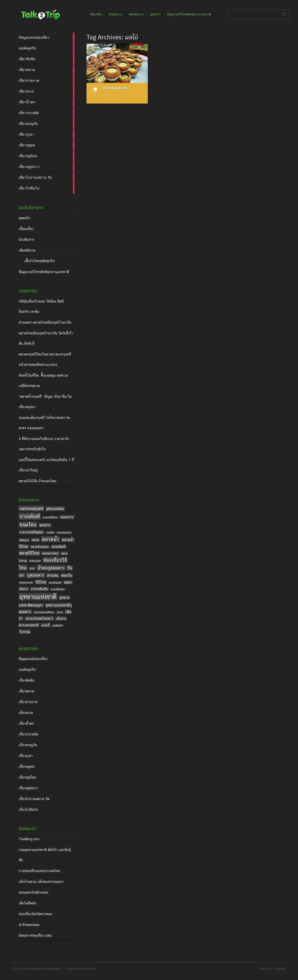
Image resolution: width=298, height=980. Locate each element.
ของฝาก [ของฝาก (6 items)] (45, 525)
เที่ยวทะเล (26, 713)
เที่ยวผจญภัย (28, 745)
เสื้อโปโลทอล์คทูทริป (40, 261)
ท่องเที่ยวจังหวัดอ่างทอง (35, 914)
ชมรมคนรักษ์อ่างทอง (33, 892)
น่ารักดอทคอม (29, 925)
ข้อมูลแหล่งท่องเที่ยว (33, 659)
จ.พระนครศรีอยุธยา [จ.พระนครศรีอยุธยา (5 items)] (31, 532)
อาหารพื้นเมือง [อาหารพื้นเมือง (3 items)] (58, 589)
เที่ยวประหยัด (28, 734)
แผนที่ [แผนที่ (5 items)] (45, 625)
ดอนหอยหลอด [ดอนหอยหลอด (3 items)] (64, 533)
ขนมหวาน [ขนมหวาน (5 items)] (67, 517)
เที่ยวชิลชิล (26, 680)
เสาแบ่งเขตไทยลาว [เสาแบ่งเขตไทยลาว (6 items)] (39, 618)
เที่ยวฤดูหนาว (28, 788)
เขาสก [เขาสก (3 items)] (60, 612)
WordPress (89, 969)
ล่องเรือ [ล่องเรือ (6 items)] (67, 575)
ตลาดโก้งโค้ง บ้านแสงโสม (37, 481)
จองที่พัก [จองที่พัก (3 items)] (50, 533)
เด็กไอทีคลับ (28, 903)
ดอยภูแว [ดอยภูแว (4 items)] (24, 540)
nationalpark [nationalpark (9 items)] (31, 508)
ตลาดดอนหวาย (115, 88)
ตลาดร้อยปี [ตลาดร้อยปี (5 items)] (59, 547)
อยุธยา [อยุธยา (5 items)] (68, 582)
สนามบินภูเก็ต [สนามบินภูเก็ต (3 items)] (55, 583)
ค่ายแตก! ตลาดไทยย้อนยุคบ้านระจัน (45, 322)
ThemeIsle (279, 969)
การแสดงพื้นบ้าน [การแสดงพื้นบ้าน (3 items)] (50, 517)
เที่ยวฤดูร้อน (27, 777)
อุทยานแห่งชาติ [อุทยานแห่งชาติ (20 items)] (38, 597)
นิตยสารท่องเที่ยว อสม (35, 935)
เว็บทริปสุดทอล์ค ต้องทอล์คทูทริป (42, 969)
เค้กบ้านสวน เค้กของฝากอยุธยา (41, 882)
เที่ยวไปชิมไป (28, 810)
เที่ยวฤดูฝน (27, 767)
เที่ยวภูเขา (26, 756)
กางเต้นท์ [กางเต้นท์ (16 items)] (30, 516)
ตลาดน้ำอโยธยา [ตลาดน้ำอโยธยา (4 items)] (40, 547)
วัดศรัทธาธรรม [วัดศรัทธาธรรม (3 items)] (26, 583)
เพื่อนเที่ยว (26, 229)
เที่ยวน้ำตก (26, 723)
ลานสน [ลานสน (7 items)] (53, 575)
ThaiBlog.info (29, 839)
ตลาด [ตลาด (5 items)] (35, 540)
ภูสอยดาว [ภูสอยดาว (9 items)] (36, 575)
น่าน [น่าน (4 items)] (32, 568)
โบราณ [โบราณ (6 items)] (25, 632)
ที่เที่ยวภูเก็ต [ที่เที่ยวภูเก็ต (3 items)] (35, 561)
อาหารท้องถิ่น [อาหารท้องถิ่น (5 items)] (40, 589)
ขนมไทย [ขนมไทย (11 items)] (28, 525)
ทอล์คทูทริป (27, 670)
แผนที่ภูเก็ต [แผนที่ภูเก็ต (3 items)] (57, 626)
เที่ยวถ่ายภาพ (28, 702)
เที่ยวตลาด (26, 691)
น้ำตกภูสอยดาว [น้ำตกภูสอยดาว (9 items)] (51, 568)
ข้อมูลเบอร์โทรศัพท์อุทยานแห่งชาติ (44, 272)
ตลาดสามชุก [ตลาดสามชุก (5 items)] (50, 553)
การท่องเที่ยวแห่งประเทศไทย (39, 871)
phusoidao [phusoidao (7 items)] (55, 509)
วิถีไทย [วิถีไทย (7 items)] (41, 582)
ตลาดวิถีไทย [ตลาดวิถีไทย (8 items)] (29, 553)
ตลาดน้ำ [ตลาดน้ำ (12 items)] (50, 539)
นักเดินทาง (26, 240)
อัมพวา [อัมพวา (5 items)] (24, 589)
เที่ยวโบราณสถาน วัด (34, 799)
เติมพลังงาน (27, 250)
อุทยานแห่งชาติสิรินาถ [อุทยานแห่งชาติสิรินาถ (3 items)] (44, 612)
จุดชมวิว (24, 218)
